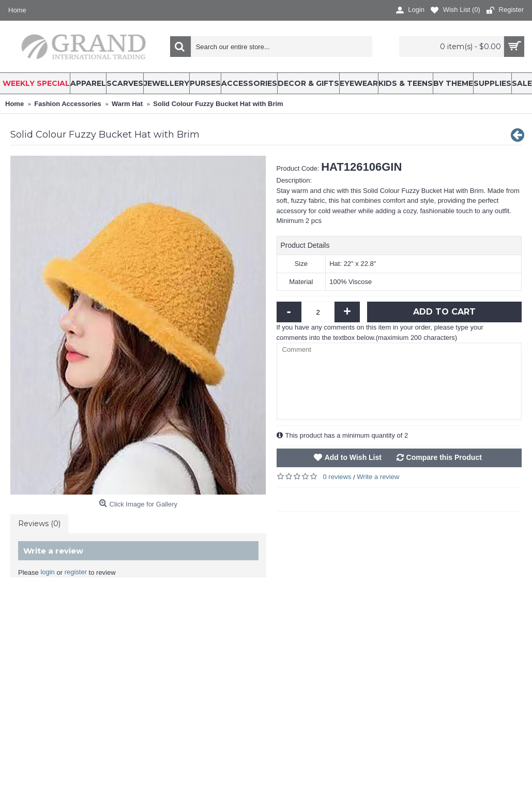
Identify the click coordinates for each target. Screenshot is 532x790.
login (47, 572)
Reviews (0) (39, 524)
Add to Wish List (353, 457)
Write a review (378, 477)
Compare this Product (444, 457)
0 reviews (337, 477)
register (76, 572)
